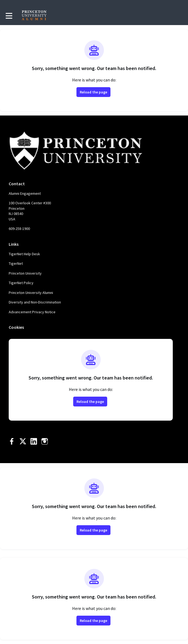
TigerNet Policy (21, 283)
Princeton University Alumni (31, 293)
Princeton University (25, 273)
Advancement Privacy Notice (32, 312)
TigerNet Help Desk (24, 254)
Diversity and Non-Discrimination (35, 302)
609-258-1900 (19, 229)
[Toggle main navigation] (9, 16)
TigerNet (16, 263)
